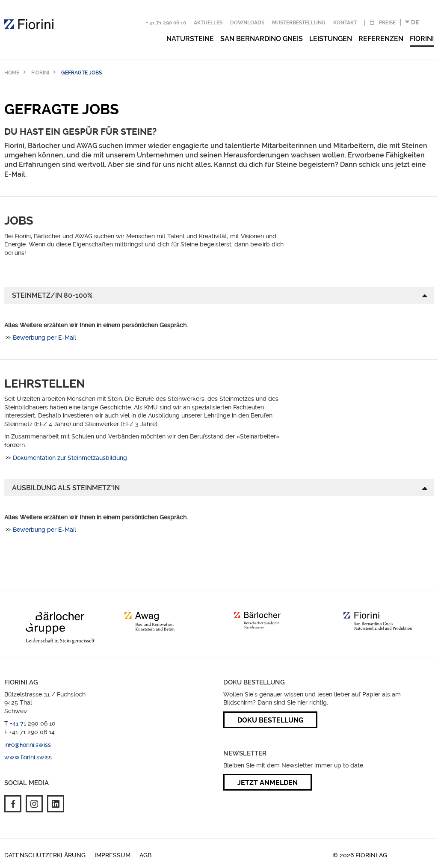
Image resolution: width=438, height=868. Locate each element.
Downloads (247, 23)
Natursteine (190, 39)
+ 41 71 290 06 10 (166, 23)
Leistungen (331, 39)
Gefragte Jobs (81, 73)
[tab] (219, 296)
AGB (145, 855)
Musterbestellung (299, 23)
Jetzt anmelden (268, 783)
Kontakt (345, 23)
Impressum (112, 855)
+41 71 (19, 723)
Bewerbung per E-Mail (44, 338)
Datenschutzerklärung (45, 855)
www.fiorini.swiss (28, 757)
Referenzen (381, 39)
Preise (387, 23)
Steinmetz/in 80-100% (52, 295)
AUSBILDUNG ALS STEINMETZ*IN (66, 488)
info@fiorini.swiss (28, 745)
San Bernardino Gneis (262, 39)
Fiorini (422, 39)
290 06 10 (42, 723)
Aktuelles (208, 23)
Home (12, 73)
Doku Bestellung (270, 720)
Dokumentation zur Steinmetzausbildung (70, 458)
